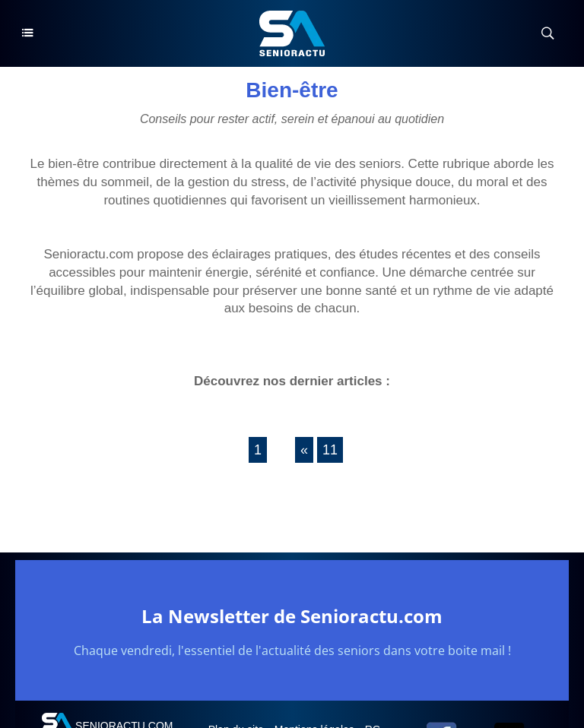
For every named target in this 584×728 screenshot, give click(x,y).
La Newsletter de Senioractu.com (292, 616)
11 (330, 450)
